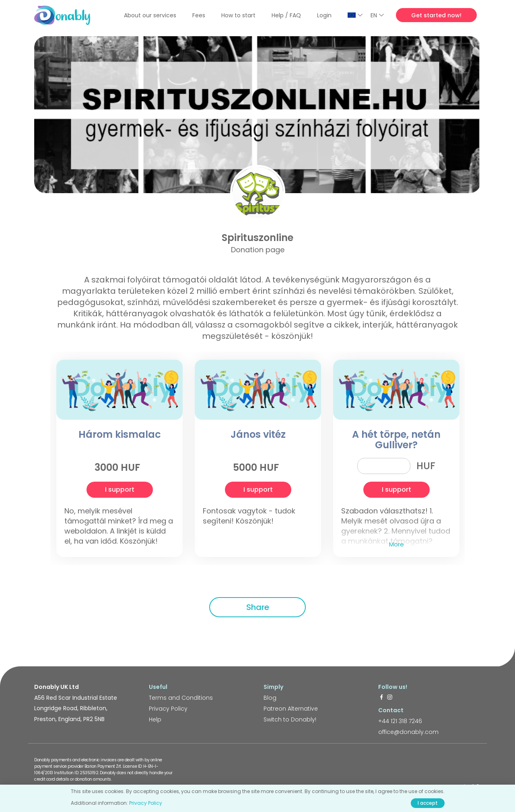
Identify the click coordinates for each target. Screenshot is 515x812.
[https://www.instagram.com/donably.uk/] (390, 698)
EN (377, 15)
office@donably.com (408, 732)
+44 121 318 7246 (400, 721)
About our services (150, 15)
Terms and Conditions (181, 698)
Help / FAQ (286, 15)
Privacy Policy (168, 709)
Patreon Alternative (291, 709)
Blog (270, 698)
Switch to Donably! (290, 719)
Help (155, 719)
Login (324, 15)
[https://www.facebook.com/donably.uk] (381, 698)
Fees (199, 15)
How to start (238, 15)
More (397, 544)
